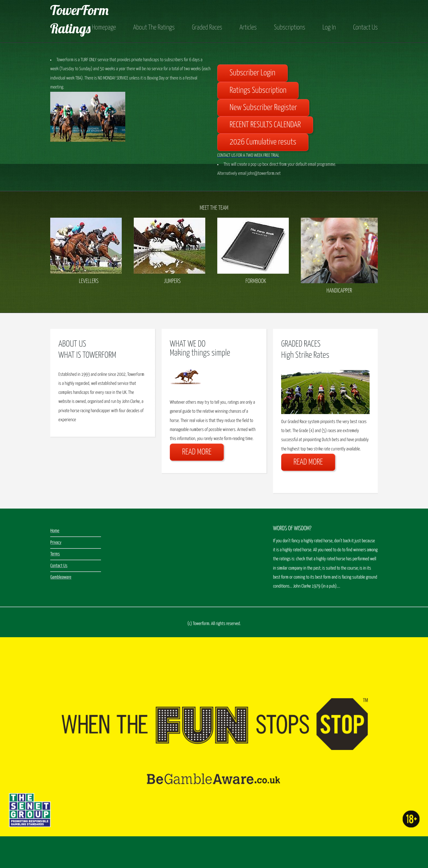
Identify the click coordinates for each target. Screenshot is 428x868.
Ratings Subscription (258, 91)
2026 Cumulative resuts (263, 142)
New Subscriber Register (263, 108)
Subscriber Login (252, 73)
